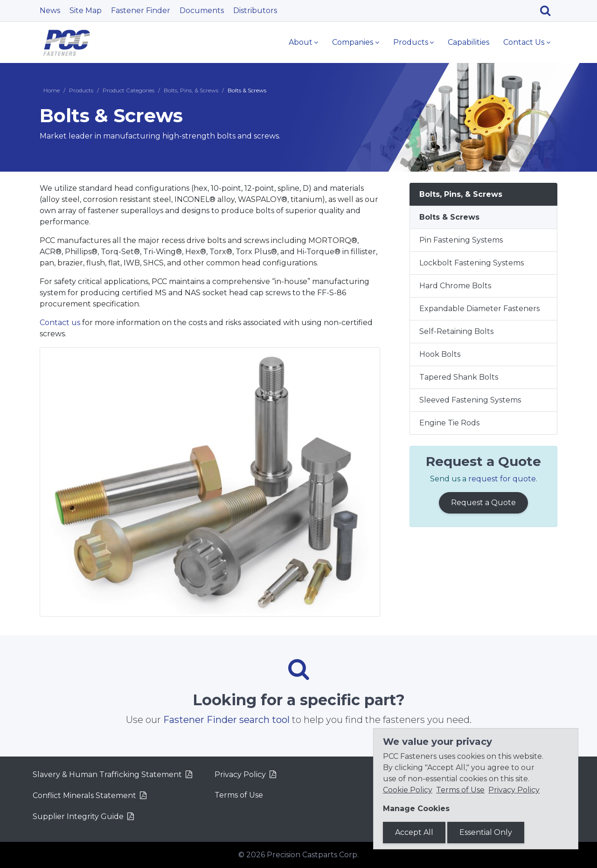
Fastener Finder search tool (226, 720)
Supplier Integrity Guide (78, 816)
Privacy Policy (240, 774)
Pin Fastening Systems (461, 240)
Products (411, 42)
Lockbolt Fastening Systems (472, 263)
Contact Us (524, 42)
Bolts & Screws (449, 217)
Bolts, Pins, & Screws (191, 90)
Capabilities (469, 42)
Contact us (60, 323)
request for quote (502, 479)
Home (52, 90)
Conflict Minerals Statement (84, 795)
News (50, 10)
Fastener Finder (141, 10)
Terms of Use (239, 795)
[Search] (549, 11)
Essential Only (486, 832)
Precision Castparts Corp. (313, 855)
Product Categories (128, 90)
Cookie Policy (408, 790)
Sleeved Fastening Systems (470, 400)
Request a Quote (483, 503)
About (301, 42)
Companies (353, 42)
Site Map (86, 10)
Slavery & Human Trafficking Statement (107, 774)
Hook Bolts (440, 354)
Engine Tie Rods (449, 423)
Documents (202, 10)
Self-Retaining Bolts (456, 331)
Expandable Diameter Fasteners (479, 309)
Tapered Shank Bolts (459, 377)
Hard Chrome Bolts (455, 286)
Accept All (414, 832)
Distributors (255, 10)
